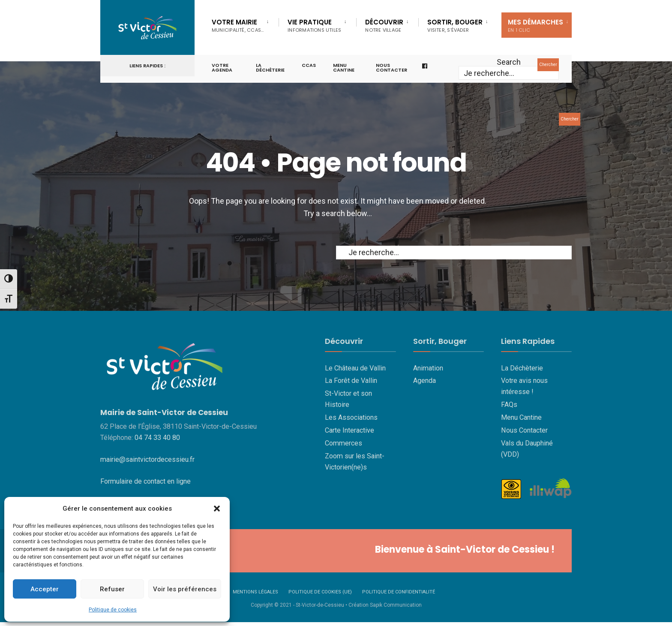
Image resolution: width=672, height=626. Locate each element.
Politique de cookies (113, 610)
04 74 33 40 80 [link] (157, 438)
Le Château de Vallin (355, 368)
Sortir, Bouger (455, 26)
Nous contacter (391, 68)
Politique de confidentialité (399, 592)
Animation (428, 368)
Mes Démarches (535, 26)
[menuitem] (245, 24)
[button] (217, 509)
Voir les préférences (185, 589)
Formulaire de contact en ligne (145, 481)
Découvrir (384, 26)
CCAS (309, 65)
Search (509, 62)
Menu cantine (344, 68)
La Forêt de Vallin (351, 381)
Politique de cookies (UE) (320, 592)
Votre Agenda (222, 68)
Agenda (424, 381)
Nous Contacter (524, 430)
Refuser (112, 589)
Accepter (45, 589)
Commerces (343, 443)
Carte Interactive (349, 430)
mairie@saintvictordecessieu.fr (147, 459)
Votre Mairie (238, 26)
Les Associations (351, 417)
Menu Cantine (521, 417)
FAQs (509, 405)
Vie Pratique (314, 26)
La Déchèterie (270, 68)
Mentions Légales (255, 592)
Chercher (548, 65)
